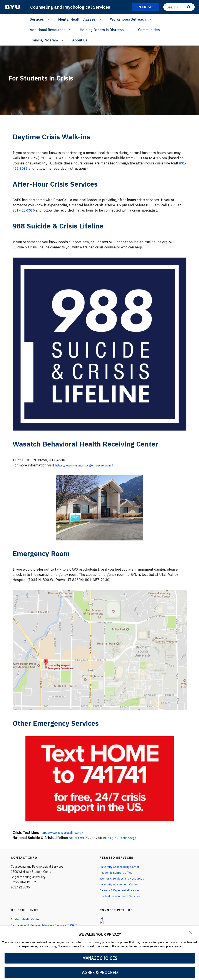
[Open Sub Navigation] (49, 19)
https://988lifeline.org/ (125, 838)
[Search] (179, 7)
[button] (190, 932)
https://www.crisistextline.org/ (64, 832)
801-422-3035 (25, 168)
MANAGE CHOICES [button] (100, 958)
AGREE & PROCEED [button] (100, 972)
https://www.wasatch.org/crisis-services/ (88, 465)
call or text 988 (81, 838)
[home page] (13, 7)
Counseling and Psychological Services (72, 7)
